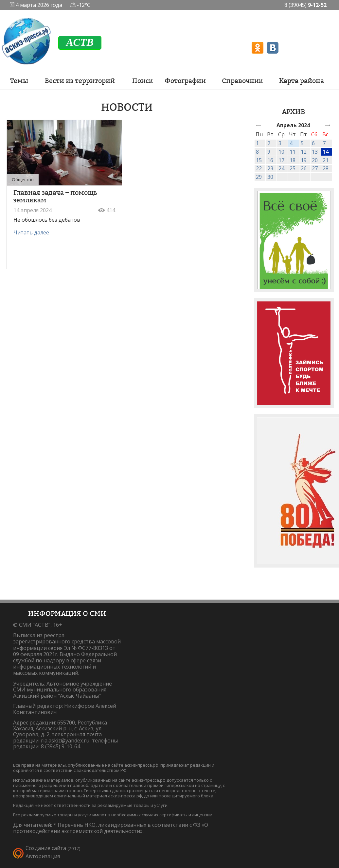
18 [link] (293, 160)
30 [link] (270, 177)
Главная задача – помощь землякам (55, 196)
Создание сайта (46, 848)
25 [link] (293, 168)
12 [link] (304, 152)
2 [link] (269, 143)
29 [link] (259, 177)
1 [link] (257, 143)
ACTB (80, 42)
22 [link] (259, 168)
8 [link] (257, 152)
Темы (19, 81)
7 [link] (324, 143)
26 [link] (304, 168)
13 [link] (315, 152)
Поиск (143, 81)
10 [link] (281, 152)
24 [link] (281, 168)
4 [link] (291, 143)
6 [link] (313, 143)
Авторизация (43, 856)
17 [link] (281, 160)
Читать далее (31, 232)
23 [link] (270, 168)
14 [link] (326, 152)
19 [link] (304, 160)
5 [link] (302, 143)
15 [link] (259, 160)
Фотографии (185, 81)
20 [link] (315, 160)
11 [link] (293, 152)
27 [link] (315, 168)
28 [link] (326, 168)
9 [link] (269, 152)
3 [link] (280, 143)
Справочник (242, 81)
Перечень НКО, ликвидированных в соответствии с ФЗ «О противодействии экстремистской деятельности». (111, 828)
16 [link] (270, 160)
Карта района (302, 81)
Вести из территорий (80, 81)
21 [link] (326, 160)
